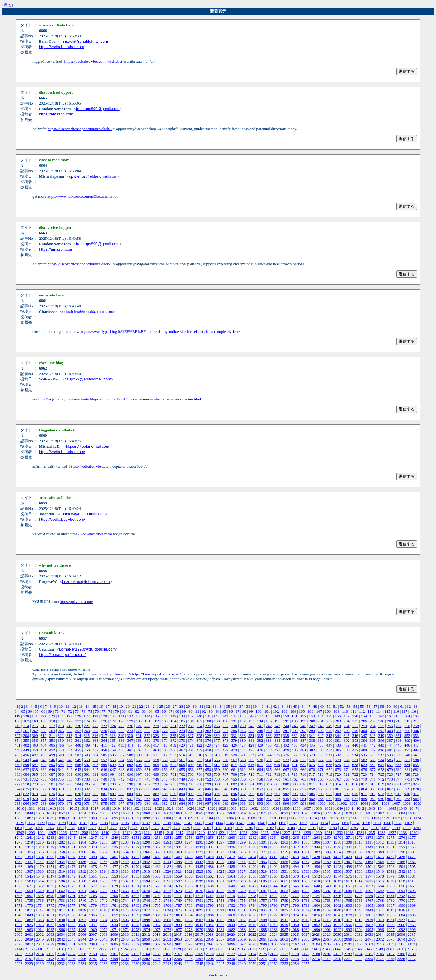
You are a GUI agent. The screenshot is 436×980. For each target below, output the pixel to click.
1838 (316, 910)
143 (225, 716)
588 (416, 760)
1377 (263, 852)
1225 (265, 833)
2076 (18, 944)
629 (364, 765)
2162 (125, 954)
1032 (254, 808)
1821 (135, 910)
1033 (265, 808)
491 (390, 750)
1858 (125, 915)
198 (295, 721)
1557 (157, 876)
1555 (135, 876)
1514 (103, 871)
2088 (146, 944)
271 (113, 731)
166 (18, 721)
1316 (18, 847)
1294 (189, 842)
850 (243, 789)
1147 (251, 823)
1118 (355, 818)
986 (200, 803)
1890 (61, 920)
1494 (295, 866)
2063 (284, 939)
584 (381, 760)
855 (286, 789)
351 (398, 736)
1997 (391, 930)
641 (61, 769)
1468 (18, 866)
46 (302, 706)
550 (87, 760)
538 (390, 755)
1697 (29, 896)
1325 (114, 847)
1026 (190, 808)
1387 (369, 852)
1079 (348, 813)
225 (121, 726)
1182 (218, 828)
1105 (220, 818)
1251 (135, 837)
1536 (337, 871)
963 (407, 799)
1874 (295, 915)
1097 (135, 818)
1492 (274, 866)
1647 (306, 886)
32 (208, 706)
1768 (380, 900)
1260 (231, 837)
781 (52, 784)
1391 (412, 852)
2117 (50, 949)
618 (269, 765)
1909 (263, 920)
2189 (412, 954)
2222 (358, 959)
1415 (263, 857)
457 (95, 750)
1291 (157, 842)
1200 (407, 828)
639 (44, 769)
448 (18, 750)
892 (200, 794)
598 (95, 765)
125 (69, 716)
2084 (104, 944)
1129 (62, 823)
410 (95, 745)
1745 (135, 900)
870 (416, 789)
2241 (157, 963)
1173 (123, 828)
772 (381, 779)
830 (70, 789)
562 (191, 760)
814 (338, 784)
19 (121, 706)
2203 (157, 959)
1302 (274, 842)
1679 (242, 891)
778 (26, 784)
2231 (50, 963)
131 (121, 716)
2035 (390, 934)
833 (95, 789)
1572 (316, 876)
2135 (241, 949)
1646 (295, 886)
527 (295, 755)
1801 (327, 905)
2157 (72, 954)
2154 (40, 954)
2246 (210, 963)
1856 (104, 915)
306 (416, 731)
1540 (380, 871)
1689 (348, 891)
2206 (189, 959)
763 (303, 779)
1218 (190, 833)
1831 (242, 910)
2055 (199, 939)
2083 (93, 944)
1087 (29, 818)
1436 (82, 862)
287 (251, 731)
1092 (82, 818)
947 (269, 799)
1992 (337, 930)
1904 (210, 920)
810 (303, 784)
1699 (50, 896)
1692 (380, 891)
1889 (50, 920)
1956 (359, 925)
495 (18, 755)
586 (399, 760)
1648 (316, 886)
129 (104, 716)
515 (191, 755)
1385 (348, 852)
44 (288, 706)
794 (165, 784)
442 (373, 745)
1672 (167, 891)
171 (61, 721)
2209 (220, 959)
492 (399, 750)
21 (134, 706)
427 (243, 745)
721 (347, 774)
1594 (146, 881)
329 (208, 736)
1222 (233, 833)
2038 (18, 939)
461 (130, 750)
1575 (348, 876)
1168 (71, 828)
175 (95, 721)
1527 (242, 871)
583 (373, 760)
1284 (82, 842)
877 (70, 794)
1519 (157, 871)
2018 (210, 934)
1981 (220, 930)
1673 (178, 891)
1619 (412, 881)
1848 (18, 915)
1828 (210, 910)
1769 (391, 900)
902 (286, 794)
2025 (284, 934)
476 (260, 750)
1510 (61, 871)
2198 (104, 959)
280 (191, 731)
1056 (104, 813)
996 (286, 803)
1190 (302, 828)
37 (241, 706)
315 (87, 736)
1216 (169, 833)
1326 (125, 847)
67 (36, 711)
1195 (354, 828)
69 (50, 711)
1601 (220, 881)
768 (347, 779)
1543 (412, 871)
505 (104, 755)
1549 (72, 876)
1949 (284, 925)
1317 (29, 847)
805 (260, 784)
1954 (337, 925)
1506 (18, 871)
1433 (50, 862)
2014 (167, 934)
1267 (306, 837)
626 (338, 765)
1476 (104, 866)
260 (18, 731)
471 (217, 750)
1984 (252, 930)
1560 (189, 876)
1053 (72, 813)
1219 (201, 833)
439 (347, 745)
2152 (18, 954)
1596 (167, 881)
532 (338, 755)
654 (173, 769)
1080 (359, 813)
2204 (167, 959)
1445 (178, 862)
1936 (146, 925)
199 (303, 721)
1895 (114, 920)
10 (61, 706)
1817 (93, 910)
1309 (348, 842)
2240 (146, 963)
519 (225, 755)
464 (156, 750)
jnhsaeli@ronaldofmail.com (84, 41)
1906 (231, 920)
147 (260, 716)
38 (248, 706)
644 (87, 769)
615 (243, 765)
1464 (380, 862)
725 (381, 774)
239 (243, 726)
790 (130, 784)
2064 (295, 939)
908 (338, 794)
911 (364, 794)
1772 (18, 905)
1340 (274, 847)
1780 (104, 905)
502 (78, 755)
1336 (231, 847)
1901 (178, 920)
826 (35, 789)
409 (87, 745)
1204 (41, 833)
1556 (146, 876)
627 (347, 765)
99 (251, 711)
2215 (284, 959)
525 (277, 755)
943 (234, 799)
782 (61, 784)
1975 (157, 930)
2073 (391, 939)
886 (147, 794)
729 (416, 774)
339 (295, 736)
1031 (243, 808)
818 (373, 784)
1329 (157, 847)
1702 (82, 896)
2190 (18, 959)
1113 (303, 818)
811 (312, 784)
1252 (146, 837)
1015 (73, 808)
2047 (114, 939)
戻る (8, 5)
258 (407, 726)
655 (182, 769)
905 (312, 794)
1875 (306, 915)
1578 (380, 876)
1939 (178, 925)
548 (70, 760)
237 (226, 726)
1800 (316, 905)
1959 (391, 925)
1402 (125, 857)
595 (70, 765)
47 (308, 706)
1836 (295, 910)
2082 (82, 944)
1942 (210, 925)
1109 (262, 818)
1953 (327, 925)
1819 (114, 910)
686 (44, 774)
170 (52, 721)
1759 (284, 900)
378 (226, 740)
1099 (157, 818)
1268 (316, 837)
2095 (220, 944)
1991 (327, 930)
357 (44, 740)
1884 (401, 915)
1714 (210, 896)
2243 (178, 963)
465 (165, 750)
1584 (40, 881)
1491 (263, 866)
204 (347, 721)
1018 (105, 808)
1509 (50, 871)
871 (18, 794)
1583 (29, 881)
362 (87, 740)
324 (165, 736)
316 (95, 736)
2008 (104, 934)
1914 (316, 920)
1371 (199, 852)
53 (349, 706)
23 (148, 706)
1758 (274, 900)
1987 (284, 930)
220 (78, 726)
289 (269, 731)
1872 (274, 915)
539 (398, 755)
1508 (40, 871)
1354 (18, 852)
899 (260, 794)
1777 (72, 905)
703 (191, 774)
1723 (305, 896)
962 (399, 799)
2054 (189, 939)
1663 (72, 891)
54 (355, 706)
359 (61, 740)
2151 (411, 949)
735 (61, 779)
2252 (274, 963)
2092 (189, 944)
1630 (125, 886)
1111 (282, 818)
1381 (306, 852)
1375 (242, 852)
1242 (40, 837)
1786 (167, 905)
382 (260, 740)
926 (87, 799)
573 (286, 760)
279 (182, 731)
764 (312, 779)
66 (30, 711)
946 (260, 799)
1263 (263, 837)
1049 (29, 813)
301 (373, 731)
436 (321, 745)
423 (208, 745)
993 (260, 803)
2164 (146, 954)
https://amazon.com (56, 114)
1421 (327, 857)
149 (277, 716)
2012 (146, 934)
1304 (295, 842)
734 (52, 779)
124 (61, 716)
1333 (199, 847)
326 (182, 736)
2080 (61, 944)
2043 (72, 939)
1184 (239, 828)
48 (315, 706)
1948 (274, 925)
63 (416, 706)
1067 (220, 813)
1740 (82, 900)
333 (243, 736)
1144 (220, 823)
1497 (327, 866)
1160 (387, 823)
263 (44, 731)
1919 (369, 920)
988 (217, 803)
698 (147, 774)
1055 (93, 813)
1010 (20, 808)
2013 (157, 934)
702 (182, 774)
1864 (189, 915)
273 (130, 731)
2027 (305, 934)
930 (121, 799)
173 (78, 721)
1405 (157, 857)
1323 (93, 847)
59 (389, 706)
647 (113, 769)
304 (399, 731)
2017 (199, 934)
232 (182, 726)
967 (35, 803)
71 (63, 711)
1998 (401, 930)
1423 (348, 857)
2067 (327, 939)
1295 (199, 842)
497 (35, 755)
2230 (40, 963)
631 (381, 765)
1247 (93, 837)
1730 (380, 896)
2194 (61, 959)
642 (70, 769)
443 (381, 745)
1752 (210, 900)
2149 (390, 949)
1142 (199, 823)
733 (44, 779)
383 (269, 740)
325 (173, 736)
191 (234, 721)
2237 (114, 963)
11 (67, 706)
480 (295, 750)
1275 (391, 837)
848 (226, 789)
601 (121, 765)
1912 (295, 920)
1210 (105, 833)
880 (95, 794)
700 (165, 774)
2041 (50, 939)
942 (226, 799)
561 (182, 760)
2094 (210, 944)
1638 (210, 886)
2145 (347, 949)
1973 (135, 930)
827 (44, 789)
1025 (180, 808)
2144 (336, 949)
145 (243, 716)
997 (295, 803)
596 (78, 765)
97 (238, 711)
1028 (211, 808)
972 (78, 803)
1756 (252, 900)
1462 (359, 862)
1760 (295, 900)
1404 (146, 857)
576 (312, 760)
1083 (391, 813)
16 (101, 706)
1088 (40, 818)
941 (217, 799)
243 (277, 726)
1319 (50, 847)
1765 (348, 900)
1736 (40, 900)
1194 (344, 828)
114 (379, 711)
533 (347, 755)
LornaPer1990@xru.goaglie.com (87, 649)
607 (173, 765)
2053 (178, 939)
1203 (31, 833)
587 (407, 760)
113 (370, 711)
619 (277, 765)
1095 (114, 818)
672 (329, 769)
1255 (178, 837)
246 (303, 726)
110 (345, 711)
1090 (61, 818)
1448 (210, 862)
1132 (94, 823)
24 (154, 706)
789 (121, 784)
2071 (369, 939)
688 (61, 774)
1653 (369, 886)
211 (407, 721)
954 (329, 799)
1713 (199, 896)
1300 (252, 842)
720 (338, 774)
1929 (72, 925)
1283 (72, 842)
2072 (380, 939)
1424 (358, 857)
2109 (369, 944)
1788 (189, 905)
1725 (327, 896)
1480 (146, 866)
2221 (348, 959)
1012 (41, 808)
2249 (242, 963)
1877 (327, 915)
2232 (61, 963)
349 (381, 736)
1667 (114, 891)
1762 (316, 900)
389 (321, 740)
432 (286, 745)
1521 (178, 871)
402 (26, 745)
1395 (50, 857)
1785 (157, 905)
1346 (337, 847)
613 (225, 765)
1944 (231, 925)
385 (286, 740)
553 (113, 760)
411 (104, 745)
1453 (263, 862)
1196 (365, 828)
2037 (412, 934)
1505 (412, 866)
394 (364, 740)
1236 (381, 833)
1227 (286, 833)
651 (147, 769)
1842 (358, 910)
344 (338, 736)
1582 (18, 881)
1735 (29, 900)
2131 (198, 949)
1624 (61, 886)
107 (319, 711)
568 (243, 760)
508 (130, 755)
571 (269, 760)
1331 (178, 847)
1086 (18, 818)
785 (87, 784)
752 (208, 779)
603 (139, 765)
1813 (50, 910)
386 (295, 740)
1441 (135, 862)
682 (416, 769)
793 (156, 784)
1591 (114, 881)
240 (251, 726)
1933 (114, 925)
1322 (82, 847)
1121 (386, 818)
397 (390, 740)
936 (173, 799)
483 (321, 750)
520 (234, 755)
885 (139, 794)
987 (208, 803)
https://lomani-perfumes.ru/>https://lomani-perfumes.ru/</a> (135, 674)
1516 (125, 871)
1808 (401, 905)
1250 (125, 837)
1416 (273, 857)
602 (130, 765)
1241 (29, 837)
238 (234, 726)
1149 (272, 823)
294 (312, 731)
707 (226, 774)
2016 (188, 934)
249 (329, 726)
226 (130, 726)
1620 (18, 886)
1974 (146, 930)
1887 (29, 920)
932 (139, 799)
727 (398, 774)
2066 (316, 939)
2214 (273, 959)
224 (113, 726)
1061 (157, 813)
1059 (135, 813)
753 (217, 779)
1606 (274, 881)
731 (26, 779)
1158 (366, 823)
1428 (401, 857)
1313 (390, 842)
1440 (125, 862)
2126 (145, 949)
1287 (114, 842)
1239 (413, 833)
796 (182, 784)
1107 (241, 818)
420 (182, 745)
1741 (93, 900)
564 (208, 760)
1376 (252, 852)
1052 (61, 813)
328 (199, 736)
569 (251, 760)
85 (157, 711)
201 (321, 721)
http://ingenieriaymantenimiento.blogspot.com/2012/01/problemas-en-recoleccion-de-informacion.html (120, 399)
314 (78, 736)
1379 (284, 852)
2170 (210, 954)
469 (200, 750)
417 (156, 745)
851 (251, 789)
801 (226, 784)
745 (147, 779)
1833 (263, 910)
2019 (220, 934)
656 (191, 769)
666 (277, 769)
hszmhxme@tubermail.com (86, 582)
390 (329, 740)
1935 (135, 925)
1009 (417, 803)
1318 (40, 847)
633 (398, 765)
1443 (157, 862)
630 (373, 765)
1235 (371, 833)
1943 (220, 925)
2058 (231, 939)
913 (381, 794)
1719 (263, 896)
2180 (316, 954)
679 (390, 769)
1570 (295, 876)
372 (173, 740)
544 (35, 760)
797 (191, 784)
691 (87, 774)
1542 (401, 871)
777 (18, 784)
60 (395, 706)
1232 (339, 833)
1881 (369, 915)
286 (243, 731)
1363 (114, 852)
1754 (231, 900)
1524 (210, 871)
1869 (242, 915)
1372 (210, 852)
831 (78, 789)
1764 (337, 900)
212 (416, 721)
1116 (334, 818)
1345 (327, 847)
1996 (380, 930)
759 (269, 779)
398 (399, 740)
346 (355, 736)
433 (295, 745)
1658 (18, 891)
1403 (135, 857)
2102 (295, 944)
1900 (167, 920)
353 (416, 736)
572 (277, 760)
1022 (148, 808)
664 (260, 769)
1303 (284, 842)
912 (373, 794)
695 (121, 774)
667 (286, 769)
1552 (104, 876)
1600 (210, 881)
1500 (359, 866)
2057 (220, 939)
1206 (63, 833)
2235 (93, 963)
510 (147, 755)
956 (347, 799)
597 (87, 765)
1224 (254, 833)
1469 (29, 866)
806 (269, 784)
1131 (83, 823)
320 (130, 736)
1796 (274, 905)
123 (52, 716)
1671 (157, 891)
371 (165, 740)
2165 (157, 954)
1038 (318, 808)
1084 (401, 813)
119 (17, 716)
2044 (82, 939)
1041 (350, 808)
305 (407, 731)
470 (208, 750)
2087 (135, 944)
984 (182, 803)
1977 (178, 930)
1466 (401, 862)
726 (390, 774)
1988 (295, 930)
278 (173, 731)
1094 (104, 818)
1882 (380, 915)
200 (312, 721)
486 (347, 750)
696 (130, 774)
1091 (72, 818)
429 (260, 745)
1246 (82, 837)
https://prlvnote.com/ (77, 602)
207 (373, 721)
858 (312, 789)
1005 (375, 803)
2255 (306, 963)
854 (277, 789)
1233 (350, 833)
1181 (207, 828)
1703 (93, 896)
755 (234, 779)
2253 (284, 963)
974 (95, 803)
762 (295, 779)
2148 (379, 949)
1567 (263, 876)
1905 (220, 920)
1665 (93, 891)
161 (381, 716)
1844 (380, 910)
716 (303, 774)
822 (407, 784)
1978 (189, 930)
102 (276, 711)
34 (221, 706)
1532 (295, 871)
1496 (316, 866)
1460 (337, 862)
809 (295, 784)
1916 (337, 920)
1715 (220, 896)
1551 (93, 876)
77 (103, 711)
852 (260, 789)
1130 (73, 823)
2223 (369, 959)
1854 (82, 915)
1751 (199, 900)
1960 (401, 925)
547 (61, 760)
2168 (189, 954)
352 (407, 736)
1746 (146, 900)
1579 (391, 876)
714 (286, 774)
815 (347, 784)
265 (61, 731)
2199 (114, 959)
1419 (305, 857)
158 (355, 716)
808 (286, 784)
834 (104, 789)
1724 (316, 896)
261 (26, 731)
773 (390, 779)
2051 (157, 939)
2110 (380, 944)
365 (113, 740)
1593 (135, 881)
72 (70, 711)
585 (390, 760)
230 (165, 726)
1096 (125, 818)
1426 (380, 857)
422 (199, 745)
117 (405, 711)
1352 (401, 847)
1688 (337, 891)
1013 (52, 808)
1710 (167, 896)
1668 (125, 891)
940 (208, 799)
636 (18, 769)
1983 (242, 930)
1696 (18, 896)
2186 (380, 954)
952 (312, 799)
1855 (93, 915)
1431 (29, 862)
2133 (220, 949)
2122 (103, 949)
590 (26, 765)
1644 (274, 886)
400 (416, 740)
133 (139, 716)
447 (416, 745)
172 (70, 721)
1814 (61, 910)
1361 (93, 852)
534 (355, 755)
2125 (134, 949)
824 (18, 789)
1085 (412, 813)
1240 (18, 837)
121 (35, 716)
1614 (358, 881)
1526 (231, 871)
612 (217, 765)
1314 (401, 842)
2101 (284, 944)
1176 (155, 828)
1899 (157, 920)
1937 (157, 925)
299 (355, 731)
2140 (294, 949)
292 (295, 731)
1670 (146, 891)
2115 (29, 949)
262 (35, 731)
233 (191, 726)
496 (26, 755)
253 (364, 726)
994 (269, 803)
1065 (199, 813)
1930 (82, 925)
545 (44, 760)
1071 (263, 813)
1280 (40, 842)
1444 (167, 862)
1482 (167, 866)
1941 (199, 925)
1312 (380, 842)
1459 (327, 862)
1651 (348, 886)
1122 (396, 818)
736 (70, 779)
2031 (348, 934)
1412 (231, 857)
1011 (31, 808)
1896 (125, 920)
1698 (40, 896)
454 (70, 750)
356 (35, 740)
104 (293, 711)
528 (303, 755)
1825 (178, 910)
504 (95, 755)
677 (373, 769)
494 (416, 750)
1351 (391, 847)
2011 (135, 934)
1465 (391, 862)
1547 (50, 876)
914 (390, 794)
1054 (82, 813)
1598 (189, 881)
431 (277, 745)
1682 (274, 891)
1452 (252, 862)
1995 (369, 930)
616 (251, 765)
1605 (263, 881)
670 (312, 769)
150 (286, 716)
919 (26, 799)
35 (228, 706)
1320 (61, 847)
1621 (29, 886)
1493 (284, 866)
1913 (305, 920)
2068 (337, 939)
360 (70, 740)
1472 (61, 866)
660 (226, 769)
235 (208, 726)
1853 (72, 915)
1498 (337, 866)
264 (52, 731)
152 (303, 716)
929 (113, 799)
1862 (167, 915)
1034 (275, 808)
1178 (176, 828)
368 (139, 740)
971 (70, 803)
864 (364, 789)
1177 (165, 828)
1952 (316, 925)
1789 (199, 905)
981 (156, 803)
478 (277, 750)
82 (137, 711)
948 (277, 799)
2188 (401, 954)
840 (156, 789)
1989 (306, 930)
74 (83, 711)
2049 (135, 939)
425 (225, 745)
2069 (348, 939)
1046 (403, 808)
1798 (295, 905)
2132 (209, 949)
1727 (348, 896)
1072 (274, 813)
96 (231, 711)
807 (277, 784)
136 (165, 716)
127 (87, 716)
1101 (178, 818)
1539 (369, 871)
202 (329, 721)
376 (208, 740)
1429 (412, 857)
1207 (73, 833)
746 (156, 779)
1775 (50, 905)
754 (226, 779)
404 (44, 745)
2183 (348, 954)
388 (312, 740)
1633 (157, 886)
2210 (231, 959)
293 (303, 731)
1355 (29, 852)
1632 (146, 886)
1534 (316, 871)
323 (156, 736)
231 (173, 726)
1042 (360, 808)
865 (373, 789)
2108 (359, 944)
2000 (18, 934)
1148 (262, 823)
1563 (220, 876)
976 (113, 803)
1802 (337, 905)
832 (87, 789)
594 (61, 765)
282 (208, 731)
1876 (316, 915)
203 (338, 721)
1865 (199, 915)
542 (18, 760)
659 (217, 769)
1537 (348, 871)
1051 (50, 813)
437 (329, 745)
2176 (274, 954)
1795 (263, 905)
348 (373, 736)
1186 (260, 828)
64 (17, 711)
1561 (199, 876)
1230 (318, 833)
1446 (189, 862)
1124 (418, 818)
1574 (337, 876)
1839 (327, 910)
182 (156, 721)
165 (416, 716)
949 (286, 799)
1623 (50, 886)
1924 (18, 925)
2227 (412, 959)
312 (61, 736)
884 (130, 794)
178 (121, 721)
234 (200, 726)
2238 (125, 963)
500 (61, 755)
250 (338, 726)
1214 (148, 833)
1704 (104, 896)
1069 (242, 813)
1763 (327, 900)
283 (217, 731)
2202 (146, 959)
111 (353, 711)
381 (251, 740)
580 (347, 760)
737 (78, 779)
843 (182, 789)
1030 (233, 808)
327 (191, 736)
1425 (369, 857)
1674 (189, 891)
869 (407, 789)
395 (373, 740)
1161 (398, 823)
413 (121, 745)
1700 (61, 896)
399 (407, 740)
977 (121, 803)
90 (191, 711)
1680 (252, 891)
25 (161, 706)
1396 (61, 857)
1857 (114, 915)
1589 (93, 881)
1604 (252, 881)
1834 (273, 910)
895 (226, 794)
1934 (125, 925)
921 (44, 799)
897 (243, 794)
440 (355, 745)
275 (147, 731)
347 (364, 736)
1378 (274, 852)
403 (35, 745)
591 (35, 765)
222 (95, 726)
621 (295, 765)
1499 (348, 866)
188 (208, 721)
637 (26, 769)
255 (381, 726)
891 (191, 794)
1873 (284, 915)
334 (251, 736)
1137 (146, 823)
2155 (50, 954)
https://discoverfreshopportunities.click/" (80, 129)
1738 (61, 900)
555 (130, 760)
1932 (104, 925)
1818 (103, 910)
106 (311, 711)
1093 (93, 818)
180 (139, 721)
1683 (284, 891)
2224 (380, 959)
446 (407, 745)
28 (181, 706)
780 (44, 784)
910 (355, 794)
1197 (375, 828)
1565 (242, 876)
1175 (144, 828)
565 (217, 760)
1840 (337, 910)
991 (243, 803)
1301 (263, 842)
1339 (263, 847)
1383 (327, 852)
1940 (189, 925)
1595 (157, 881)
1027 (201, 808)
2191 (29, 959)
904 (303, 794)
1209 (95, 833)
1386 (359, 852)
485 (338, 750)
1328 (146, 847)
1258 (210, 837)
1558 (167, 876)
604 (147, 765)
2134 (230, 949)
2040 (40, 939)
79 (117, 711)
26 (168, 706)
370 (156, 740)
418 (165, 745)
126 (78, 716)
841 (165, 789)
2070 (359, 939)
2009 (114, 934)
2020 (231, 934)
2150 (400, 949)
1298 (231, 842)
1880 (359, 915)
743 (130, 779)
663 (251, 769)
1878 (337, 915)
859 (321, 789)
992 (251, 803)
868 (399, 789)
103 (285, 711)
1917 (348, 920)
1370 (189, 852)
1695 (412, 891)
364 (104, 740)
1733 (412, 896)
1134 (115, 823)
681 (407, 769)
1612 (337, 881)
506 (113, 755)
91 (197, 711)
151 (295, 716)
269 (95, 731)
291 (286, 731)
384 (277, 740)
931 (130, 799)
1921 (390, 920)
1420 (316, 857)
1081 (369, 813)
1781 (114, 905)
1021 (137, 808)
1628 (104, 886)
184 (173, 721)
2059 (242, 939)
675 (355, 769)
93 (211, 711)
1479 (135, 866)
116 (396, 711)
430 (269, 745)
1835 (284, 910)
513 (173, 755)
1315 (412, 842)
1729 (369, 896)
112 (362, 711)
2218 (316, 959)
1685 (306, 891)
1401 (114, 857)
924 (70, 799)
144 (234, 716)
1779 (93, 905)
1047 (413, 808)
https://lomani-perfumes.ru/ (63, 655)
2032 (358, 934)
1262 (252, 837)
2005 (72, 934)
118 (413, 711)
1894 (104, 920)
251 (347, 726)
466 (173, 750)
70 (57, 711)
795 (173, 784)
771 (373, 779)
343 (329, 736)
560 (173, 760)
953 (321, 799)
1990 (316, 930)
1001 (332, 803)
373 (182, 740)
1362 (104, 852)
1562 (210, 876)
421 (191, 745)
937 (182, 799)
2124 (124, 949)
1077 (327, 813)
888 (165, 794)
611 (208, 765)
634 (407, 765)
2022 (252, 934)
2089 (157, 944)
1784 (146, 905)
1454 (274, 862)
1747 (157, 900)
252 (355, 726)
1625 (72, 886)
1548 (61, 876)
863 (355, 789)
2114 (18, 949)
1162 (408, 823)
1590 (104, 881)
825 (26, 789)
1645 (284, 886)
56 (369, 706)
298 (347, 731)
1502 (380, 866)
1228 (296, 833)
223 (104, 726)
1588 (82, 881)
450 (35, 750)
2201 (135, 959)
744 (139, 779)
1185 (249, 828)
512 (165, 755)
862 (347, 789)
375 (200, 740)
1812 (40, 910)
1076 (316, 813)
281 (200, 731)
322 (147, 736)
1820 (125, 910)
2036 (401, 934)
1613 (348, 881)
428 (251, 745)
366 (121, 740)
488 (364, 750)
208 (381, 721)
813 (329, 784)
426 (234, 745)
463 (147, 750)
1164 (29, 828)
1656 (401, 886)
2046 (104, 939)
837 (130, 789)
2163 (135, 954)
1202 (20, 833)
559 (165, 760)
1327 (135, 847)
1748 (167, 900)
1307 (327, 842)
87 (171, 711)
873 (35, 794)
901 (277, 794)
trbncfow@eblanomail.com (83, 514)
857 (303, 789)
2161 (114, 954)
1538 (358, 871)
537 (381, 755)
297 (338, 731)
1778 (82, 905)
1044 (381, 808)
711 (260, 774)
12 (74, 706)
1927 (50, 925)
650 (139, 769)
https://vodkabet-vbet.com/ (62, 452)
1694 (401, 891)
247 (312, 726)
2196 (82, 959)
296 (329, 731)
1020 (126, 808)
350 (390, 736)
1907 (242, 920)
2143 (326, 949)
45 (295, 706)
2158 (82, 954)
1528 (252, 871)
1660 (40, 891)
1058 (125, 813)
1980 (210, 930)
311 (52, 736)
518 (217, 755)
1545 (29, 876)
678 (381, 769)
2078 (40, 944)
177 (113, 721)
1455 (284, 862)
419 (173, 745)
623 (312, 765)
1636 (189, 886)
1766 (359, 900)
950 (295, 799)
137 (173, 716)
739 (95, 779)
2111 (390, 944)
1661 (50, 891)
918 (18, 799)
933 (147, 799)
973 (87, 803)
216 (44, 726)
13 (81, 706)
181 (147, 721)
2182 (337, 954)
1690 (359, 891)
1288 (125, 842)
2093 (199, 944)
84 (150, 711)
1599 (199, 881)
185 (182, 721)
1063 (178, 813)
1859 (135, 915)
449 (26, 750)
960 (381, 799)
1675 (199, 891)
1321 (72, 847)
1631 (135, 886)
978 (130, 803)
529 (312, 755)
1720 (273, 896)
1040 (339, 808)
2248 (231, 963)
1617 (390, 881)
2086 (125, 944)
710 (251, 774)
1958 (380, 925)
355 (26, 740)
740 (104, 779)
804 (251, 784)
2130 (188, 949)
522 (251, 755)
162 (390, 716)
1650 (337, 886)
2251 (263, 963)
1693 (391, 891)
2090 (167, 944)
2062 (274, 939)
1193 (333, 828)
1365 (135, 852)
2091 (178, 944)
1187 (270, 828)
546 (52, 760)
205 (355, 721)
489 (373, 750)
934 (156, 799)
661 (234, 769)
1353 (412, 847)
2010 (125, 934)
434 (303, 745)
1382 (316, 852)
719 (329, 774)
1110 (272, 818)
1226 (275, 833)
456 (87, 750)
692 (95, 774)
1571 (306, 876)
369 (147, 740)
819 (381, 784)
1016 (84, 808)
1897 (135, 920)
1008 (407, 803)
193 (251, 721)
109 (336, 711)
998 (303, 803)
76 (97, 711)
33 (215, 706)
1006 (385, 803)
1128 (52, 823)
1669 (135, 891)
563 (200, 760)
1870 (252, 915)
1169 (81, 828)
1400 (104, 857)
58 (382, 706)
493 (407, 750)
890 (182, 794)
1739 (72, 900)
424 (217, 745)
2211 (242, 959)
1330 (167, 847)
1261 (242, 837)
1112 (293, 818)
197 (286, 721)
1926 (40, 925)
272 (121, 731)
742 (121, 779)
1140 (177, 823)
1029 (222, 808)
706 (217, 774)
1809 (412, 905)
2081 (72, 944)
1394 (40, 857)
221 (87, 726)
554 (121, 760)
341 (312, 736)
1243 (50, 837)
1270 (337, 837)
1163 (18, 828)
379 (234, 740)
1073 (284, 813)
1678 (231, 891)
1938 (167, 925)
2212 (252, 959)
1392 (18, 857)
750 (191, 779)
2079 (50, 944)
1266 (295, 837)
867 (390, 789)
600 (113, 765)
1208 (84, 833)
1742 (104, 900)
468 (191, 750)
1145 (230, 823)
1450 (231, 862)
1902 (189, 920)
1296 (210, 842)
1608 (295, 881)
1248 (104, 837)
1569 (284, 876)
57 (375, 706)
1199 (396, 828)
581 (355, 760)
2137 (262, 949)
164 (407, 716)
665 (269, 769)
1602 (231, 881)
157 (347, 716)
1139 (167, 823)
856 (295, 789)
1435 (72, 862)
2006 (82, 934)
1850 (40, 915)
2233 (72, 963)
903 (295, 794)
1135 (125, 823)
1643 (263, 886)
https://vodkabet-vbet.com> (91, 466)
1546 (40, 876)
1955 (348, 925)
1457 (306, 862)
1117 (344, 818)
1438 (104, 862)
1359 (72, 852)
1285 (93, 842)
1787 (178, 905)
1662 (61, 891)
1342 (295, 847)
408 (78, 745)
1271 (348, 837)
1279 (29, 842)
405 (52, 745)
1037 (307, 808)
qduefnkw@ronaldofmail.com (88, 311)
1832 (252, 910)
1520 (167, 871)
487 (355, 750)
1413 (242, 857)
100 (259, 711)
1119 (365, 818)
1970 (104, 930)
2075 (412, 939)
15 (94, 706)
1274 (380, 837)
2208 (210, 959)
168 (35, 721)
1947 (263, 925)
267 (78, 731)
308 (26, 736)
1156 (345, 823)
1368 (167, 852)
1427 (390, 857)
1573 (327, 876)
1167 (61, 828)
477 (269, 750)
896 (234, 794)
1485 (199, 866)
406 (61, 745)
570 (260, 760)
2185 (369, 954)
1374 (231, 852)
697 (139, 774)
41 (268, 706)
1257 (199, 837)
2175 (263, 954)
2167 (178, 954)
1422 (337, 857)
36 (235, 706)
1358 (61, 852)
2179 (306, 954)
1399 (93, 857)
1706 (125, 896)
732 (35, 779)
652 (156, 769)
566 (226, 760)
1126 (31, 823)
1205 (52, 833)
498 (44, 755)
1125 (20, 823)
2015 (178, 934)
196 (277, 721)
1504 (401, 866)
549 (78, 760)
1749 (178, 900)
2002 (40, 934)
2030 (337, 934)
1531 (284, 871)
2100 (274, 944)
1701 (72, 896)
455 (78, 750)
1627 (93, 886)
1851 (50, 915)
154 (321, 716)
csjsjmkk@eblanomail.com (88, 379)
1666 (104, 891)
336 (269, 736)
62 (409, 706)
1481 (157, 866)
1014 (63, 808)
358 (52, 740)
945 (251, 799)
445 (398, 745)
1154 (324, 823)
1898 (146, 920)
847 (217, 789)
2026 (295, 934)
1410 (210, 857)
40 (261, 706)
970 (61, 803)
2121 (92, 949)
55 (362, 706)
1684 (295, 891)
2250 (252, 963)
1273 (369, 837)
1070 (252, 813)
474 (243, 750)
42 (275, 706)
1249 (114, 837)
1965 (50, 930)
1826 (188, 910)
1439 (114, 862)
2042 (61, 939)
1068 (231, 813)
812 (321, 784)
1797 (284, 905)
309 (35, 736)
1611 (327, 881)
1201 (417, 828)
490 (381, 750)
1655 (391, 886)
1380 (295, 852)
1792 (231, 905)
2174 (252, 954)
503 (87, 755)
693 (104, 774)
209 (390, 721)
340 (303, 736)
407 (70, 745)
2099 (263, 944)
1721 (284, 896)
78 (110, 711)
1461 (348, 862)
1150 (282, 823)
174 (87, 721)
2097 (242, 944)
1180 (197, 828)
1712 (188, 896)
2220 (337, 959)
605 (156, 765)
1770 (401, 900)
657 (200, 769)
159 (364, 716)
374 (191, 740)
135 (156, 716)
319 (121, 736)
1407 (178, 857)
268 (87, 731)
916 (407, 794)
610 (200, 765)
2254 (295, 963)
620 (286, 765)
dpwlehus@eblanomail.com (93, 176)
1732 (401, 896)
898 (251, 794)
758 (260, 779)
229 (156, 726)
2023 (263, 934)
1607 (284, 881)
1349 (369, 847)
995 (277, 803)
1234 (360, 833)
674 (347, 769)
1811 (29, 910)
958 (364, 799)
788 (113, 784)
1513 (93, 871)
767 (338, 779)
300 (364, 731)
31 (201, 706)
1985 (263, 930)
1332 (189, 847)
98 (244, 711)
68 (43, 711)
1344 (316, 847)
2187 (391, 954)
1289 (135, 842)
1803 (348, 905)
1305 (306, 842)
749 (182, 779)
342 (321, 736)
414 (130, 745)
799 (208, 784)
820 (390, 784)
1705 (114, 896)
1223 (243, 833)
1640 (231, 886)
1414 (252, 857)
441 (364, 745)
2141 (305, 949)
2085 (114, 944)
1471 (50, 866)
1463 (369, 862)
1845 (390, 910)
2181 (327, 954)
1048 (18, 813)
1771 (412, 900)
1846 (401, 910)
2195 (72, 959)
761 (286, 779)
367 (130, 740)
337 (277, 736)
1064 (189, 813)
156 (338, 716)
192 (243, 721)
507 (121, 755)
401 (18, 745)
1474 (82, 866)
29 (188, 706)
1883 (391, 915)
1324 (104, 847)
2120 (81, 949)
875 (52, 794)
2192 (40, 959)
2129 (177, 949)
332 (234, 736)
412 (113, 745)
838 (139, 789)
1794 (252, 905)
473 (234, 750)
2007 (93, 934)
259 (416, 726)
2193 (50, 959)
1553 (114, 876)
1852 (61, 915)
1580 (401, 876)
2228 (18, 963)
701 (173, 774)
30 (195, 706)
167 (26, 721)
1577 (369, 876)
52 (342, 706)
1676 (210, 891)
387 (303, 740)
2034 (380, 934)
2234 (82, 963)
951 (303, 799)
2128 (167, 949)
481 (303, 750)
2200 (125, 959)
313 (69, 736)
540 (407, 755)
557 (147, 760)
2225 (390, 959)
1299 (242, 842)
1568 (274, 876)
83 (144, 711)
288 (260, 731)
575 (303, 760)
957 (355, 799)
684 (26, 774)
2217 (305, 959)
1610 (316, 881)
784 (78, 784)
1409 (199, 857)
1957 (369, 925)
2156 (61, 954)
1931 (93, 925)
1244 (61, 837)
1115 (324, 818)
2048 (125, 939)
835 (113, 789)
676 (364, 769)
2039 (29, 939)
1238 (403, 833)
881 (104, 794)
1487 (220, 866)
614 (234, 765)
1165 (39, 828)
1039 (329, 808)
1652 (359, 886)
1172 (113, 828)
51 (335, 706)
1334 (210, 847)
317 (104, 736)
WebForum (218, 975)
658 (208, 769)
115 (387, 711)
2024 (273, 934)
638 (35, 769)
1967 (72, 930)
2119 (71, 949)
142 (217, 716)
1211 (116, 833)
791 (139, 784)
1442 (146, 862)
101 (267, 711)
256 (390, 726)
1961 (412, 925)
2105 (327, 944)
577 (321, 760)
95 (224, 711)
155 (329, 716)
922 (52, 799)
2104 (316, 944)
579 (338, 760)
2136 (252, 949)
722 (355, 774)
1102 (188, 818)
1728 (358, 896)
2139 (283, 949)
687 (52, 774)
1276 (401, 837)
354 (18, 740)
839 (147, 789)
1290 (146, 842)
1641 (242, 886)
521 (243, 755)
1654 (380, 886)
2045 (93, 939)
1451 (242, 862)
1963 (29, 930)
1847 (412, 910)
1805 (369, 905)
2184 (359, 954)
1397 (72, 857)
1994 (359, 930)
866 (381, 789)
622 (303, 765)
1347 (348, 847)
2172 (231, 954)
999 (312, 803)
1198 (385, 828)
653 (165, 769)
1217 (180, 833)
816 (355, 784)
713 (277, 774)
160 (373, 716)
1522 (188, 871)
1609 (306, 881)
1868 (231, 915)
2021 (242, 934)
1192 (323, 828)
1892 (82, 920)
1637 (199, 886)
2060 (252, 939)
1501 (369, 866)
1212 (126, 833)
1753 (220, 900)
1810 (18, 910)
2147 (368, 949)
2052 (167, 939)
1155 (335, 823)
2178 (295, 954)
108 (328, 711)
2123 (113, 949)
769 (355, 779)
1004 (364, 803)
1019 (116, 808)
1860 (146, 915)
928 (104, 799)
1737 (50, 900)
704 (200, 774)
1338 (252, 847)
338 (286, 736)
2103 (306, 944)
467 (182, 750)
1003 (354, 803)
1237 (392, 833)
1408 (189, 857)
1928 (61, 925)
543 (26, 760)
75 (90, 711)
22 (141, 706)
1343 (306, 847)
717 (312, 774)
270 (104, 731)
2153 (29, 954)
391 (338, 740)
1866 (210, 915)
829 (61, 789)
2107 (348, 944)
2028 (316, 934)
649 (130, 769)
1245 (72, 837)
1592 (125, 881)
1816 (82, 910)
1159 (377, 823)
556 (139, 760)
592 (44, 765)
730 (18, 779)
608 (182, 765)
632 (390, 765)
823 (416, 784)
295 (321, 731)
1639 (220, 886)
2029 (327, 934)
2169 (199, 954)
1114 (313, 818)
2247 (220, 963)
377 (217, 740)
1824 (167, 910)
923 (61, 799)
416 (147, 745)
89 (184, 711)
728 (407, 774)
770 (364, 779)
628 (355, 765)
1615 (369, 881)
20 (128, 706)
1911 (284, 920)
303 (390, 731)
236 (217, 726)
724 (373, 774)
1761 (306, 900)
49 (322, 706)
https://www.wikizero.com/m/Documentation (83, 196)
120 (26, 716)
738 (87, 779)
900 (269, 794)
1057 (114, 813)
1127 (41, 823)
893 (208, 794)
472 (226, 750)
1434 (61, 862)
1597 (178, 881)
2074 (401, 939)
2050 (146, 939)
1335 (220, 847)
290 (277, 731)
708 (234, 774)
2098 (252, 944)
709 (243, 774)
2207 (199, 959)
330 (217, 736)
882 (113, 794)
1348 (359, 847)
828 (52, 789)
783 (70, 784)
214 (26, 726)
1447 (199, 862)
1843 (369, 910)
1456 (295, 862)
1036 (296, 808)
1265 (284, 837)
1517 (135, 871)
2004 (61, 934)
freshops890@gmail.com (98, 109)
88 (177, 711)
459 (113, 750)
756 (243, 779)
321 (139, 736)
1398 (82, 857)
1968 (82, 930)
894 (217, 794)
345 (347, 736)
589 (18, 765)
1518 (146, 871)
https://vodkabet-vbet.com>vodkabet (93, 61)
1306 (316, 842)
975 (104, 803)
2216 (295, 959)
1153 (314, 823)
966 (26, 803)
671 (321, 769)
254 (373, 726)
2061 (263, 939)
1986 (274, 930)
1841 (348, 910)
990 (234, 803)
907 (329, 794)
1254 (167, 837)
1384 (337, 852)
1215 (158, 833)
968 (44, 803)
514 (182, 755)
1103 (199, 818)
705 (208, 774)
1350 (380, 847)
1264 (274, 837)
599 (104, 765)
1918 (358, 920)
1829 (220, 910)
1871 (263, 915)
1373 (220, 852)
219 (70, 726)
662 (243, 769)
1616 (380, 881)
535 (364, 755)
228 (147, 726)
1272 (359, 837)
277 (165, 731)
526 (286, 755)
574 (295, 760)
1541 (390, 871)
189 (217, 721)
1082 (380, 813)
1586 (61, 881)
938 (191, 799)
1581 (412, 876)
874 (44, 794)
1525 (220, 871)
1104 (209, 818)
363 (95, 740)
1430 (18, 862)
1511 (72, 871)
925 (78, 799)
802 (234, 784)
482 (312, 750)
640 (52, 769)
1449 (220, 862)
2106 (337, 944)
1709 (157, 896)
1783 (135, 905)
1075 (306, 813)
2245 (199, 963)
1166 (50, 828)
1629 (114, 886)
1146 (240, 823)
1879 (348, 915)
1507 (29, 871)
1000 (322, 803)
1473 (72, 866)
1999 (412, 930)
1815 (71, 910)
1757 (263, 900)
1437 (93, 862)
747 (165, 779)
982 (165, 803)
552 (104, 760)
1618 (401, 881)
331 (225, 736)
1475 (93, 866)
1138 (157, 823)
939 (200, 799)
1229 (307, 833)
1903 (199, 920)
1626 (82, 886)
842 (173, 789)
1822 (146, 910)
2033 (369, 934)
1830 (231, 910)
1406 (167, 857)
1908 (252, 920)
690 (78, 774)
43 (281, 706)
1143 (209, 823)
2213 (263, 959)
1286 (104, 842)
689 (70, 774)
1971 (114, 930)
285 (234, 731)
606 (165, 765)
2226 (401, 959)
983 (173, 803)
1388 (380, 852)
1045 (392, 808)
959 (373, 799)
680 (399, 769)
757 (251, 779)
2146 (358, 949)
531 (329, 755)
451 (44, 750)
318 (113, 736)
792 (147, 784)
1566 (252, 876)
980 (147, 803)
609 (191, 765)
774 (399, 779)
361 (78, 740)
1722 (295, 896)
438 (338, 745)
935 (165, 799)
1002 (343, 803)
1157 (356, 823)
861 (338, 789)
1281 (50, 842)
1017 (94, 808)
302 (381, 731)
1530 (273, 871)
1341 (284, 847)
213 (18, 726)
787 (104, 784)
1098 (146, 818)
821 (398, 784)
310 (44, 736)
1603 (242, 881)
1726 (337, 896)
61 (402, 706)
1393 (29, 857)
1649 (327, 886)
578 (329, 760)
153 (312, 716)
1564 (231, 876)
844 (191, 789)
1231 (329, 833)
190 (226, 721)
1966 (61, 930)
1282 (61, 842)
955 (338, 799)
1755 (242, 900)
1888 (40, 920)
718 (321, 774)
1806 (380, 905)
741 (113, 779)
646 (104, 769)
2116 (39, 949)
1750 (189, 900)
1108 (251, 818)
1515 (114, 871)
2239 (135, 963)
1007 (396, 803)
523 (260, 755)
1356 (40, 852)
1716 (231, 896)
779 (35, 784)
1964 (40, 930)
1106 (230, 818)
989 (226, 803)
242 (269, 726)
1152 (303, 823)
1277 (412, 837)
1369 (178, 852)
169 (44, 721)
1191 (312, 828)
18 (114, 706)
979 (139, 803)
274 (139, 731)
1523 (199, 871)
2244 (189, 963)
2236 (104, 963)
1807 (391, 905)
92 (204, 711)
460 (121, 750)
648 (121, 769)
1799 (306, 905)
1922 (401, 920)
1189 (291, 828)
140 (199, 716)
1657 (412, 886)
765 (321, 779)
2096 (231, 944)
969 (52, 803)
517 (208, 755)
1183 (228, 828)
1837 (305, 910)
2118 (61, 949)
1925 (29, 925)
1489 (242, 866)
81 (130, 711)
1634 (167, 886)
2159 (93, 954)
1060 (146, 813)
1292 (167, 842)
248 (321, 726)
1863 (178, 915)
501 (70, 755)
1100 (167, 818)
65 (23, 711)
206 (364, 721)
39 (255, 706)
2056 (210, 939)
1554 (125, 876)
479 (286, 750)
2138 (273, 949)
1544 (18, 876)
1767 (369, 900)
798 (200, 784)
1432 (40, 862)
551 (95, 760)
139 (191, 716)
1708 (146, 896)
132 (130, 716)
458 (104, 750)
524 (269, 755)
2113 (411, 944)
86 (164, 711)
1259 (220, 837)
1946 (252, 925)
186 (191, 721)
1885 (412, 915)
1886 (18, 920)
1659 (29, 891)
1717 (242, 896)
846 (208, 789)
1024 (169, 808)
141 (208, 716)
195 (269, 721)
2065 (306, 939)
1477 (114, 866)
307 (18, 736)
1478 (125, 866)
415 (139, 745)
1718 (252, 896)
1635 (178, 886)
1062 (167, 813)
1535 (327, 871)
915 (398, 794)
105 (302, 711)
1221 (222, 833)
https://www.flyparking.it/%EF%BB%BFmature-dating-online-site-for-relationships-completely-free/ (160, 331)
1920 (380, 920)
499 (52, 755)
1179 (186, 828)
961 (390, 799)
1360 (82, 852)
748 (173, 779)
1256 (189, 837)
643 (78, 769)
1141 (188, 823)
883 (121, 794)
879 (87, 794)
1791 (220, 905)
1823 (157, 910)
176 (104, 721)
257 (399, 726)
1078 (337, 813)
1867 (220, 915)
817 (364, 784)
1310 (359, 842)
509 (139, 755)
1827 (199, 910)
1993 (348, 930)
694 (113, 774)
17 (108, 706)
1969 (93, 930)
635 (416, 765)
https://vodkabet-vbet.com (62, 47)
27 (175, 706)
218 (61, 726)
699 (156, 774)
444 (390, 745)
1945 (242, 925)
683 (18, 774)
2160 (104, 954)
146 (251, 716)
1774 (40, 905)
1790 (210, 905)
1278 (18, 842)
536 (373, 755)
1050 (40, 813)
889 (173, 794)
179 (130, 721)
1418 (295, 857)
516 (199, 755)
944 (243, 799)
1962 (18, 930)
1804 (359, 905)
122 (43, 716)
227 (139, 726)
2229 (29, 963)
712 (269, 774)
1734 (18, 900)
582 (364, 760)
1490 (252, 866)
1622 (40, 886)
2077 (29, 944)
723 (364, 774)
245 (295, 726)
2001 (29, 934)
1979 (199, 930)
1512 (82, 871)
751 (200, 779)
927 (95, 799)
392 (347, 740)
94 (217, 711)
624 (321, 765)
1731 (390, 896)
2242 (167, 963)
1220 (211, 833)
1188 (281, 828)
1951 (306, 925)
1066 (210, 813)
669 (303, 769)
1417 (284, 857)
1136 (136, 823)
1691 (369, 891)
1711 (178, 896)
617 (260, 765)
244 (286, 726)
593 (52, 765)
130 (113, 716)
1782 (125, 905)
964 (416, 799)
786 (95, 784)
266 (70, 731)
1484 (189, 866)
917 (416, 794)
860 (329, 789)
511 (156, 755)
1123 (407, 818)
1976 (167, 930)
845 (200, 789)
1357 (50, 852)
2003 (50, 934)
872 (26, 794)
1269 (327, 837)
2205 (178, 959)
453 (61, 750)
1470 (40, 866)
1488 (231, 866)
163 (398, 716)
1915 (327, 920)
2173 (242, 954)
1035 (286, 808)
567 (234, 760)
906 (321, 794)
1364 (125, 852)
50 (328, 706)
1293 (178, 842)
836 (121, 789)
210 (399, 721)
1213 (137, 833)
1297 (220, 842)
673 (338, 769)
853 (269, 789)
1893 (93, 920)
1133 (104, 823)
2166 (167, 954)
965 (18, 803)
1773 (29, 905)
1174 (134, 828)
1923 (412, 920)
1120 (375, 818)
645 (95, 769)
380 (243, 740)
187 (200, 721)
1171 (102, 828)
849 (234, 789)
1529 (263, 871)
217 (52, 726)
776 (416, 779)
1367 (157, 852)
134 (147, 716)
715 (295, 774)
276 (156, 731)
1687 (327, 891)
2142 (315, 949)
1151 (293, 823)
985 (191, 803)
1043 (371, 808)
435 (312, 745)
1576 (359, 876)
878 (78, 794)
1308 (337, 842)
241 (260, 726)
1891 (72, 920)
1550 (82, 876)
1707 (135, 896)
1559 (178, 876)
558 (156, 760)
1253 (157, 837)
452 (52, 750)
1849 (29, 915)
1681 (263, 891)
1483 (178, 866)
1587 (72, 881)
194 (260, 721)
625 (329, 765)
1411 (220, 857)
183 (165, 721)
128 (95, 716)
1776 (61, 905)
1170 (92, 828)
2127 (156, 949)
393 (355, 740)
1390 (401, 852)
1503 (391, 866)
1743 (114, 900)
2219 (327, 959)
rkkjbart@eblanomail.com (87, 446)
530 (321, 755)
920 (35, 799)
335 (260, 736)
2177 (284, 954)
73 (77, 711)
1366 (146, 852)
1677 (220, 891)
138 (182, 716)
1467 (412, 862)
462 (139, 750)
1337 (242, 847)
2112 (401, 944)
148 (269, 716)
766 (329, 779)
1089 (50, 818)
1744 (125, 900)
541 (416, 755)
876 (61, 794)
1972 (125, 930)
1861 (157, 915)
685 (35, 774)
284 (226, 731)
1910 (274, 920)
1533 (305, 871)
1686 (316, 891)
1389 (391, 852)
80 (124, 711)
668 (295, 769)
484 (329, 750)
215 (35, 726)
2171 (220, 954)
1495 (306, 866)
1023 (158, 808)
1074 (295, 813)
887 (156, 794)
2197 (93, 959)
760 (277, 779)
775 (407, 779)
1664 (82, 891)
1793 (242, 905)
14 (87, 706)
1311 (369, 842)
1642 (252, 886)
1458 (316, 862)
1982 (231, 930)
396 (381, 740)
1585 (50, 881)
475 (251, 750)
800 (217, 784)
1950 (295, 925)
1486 (210, 866)
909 (347, 794)
